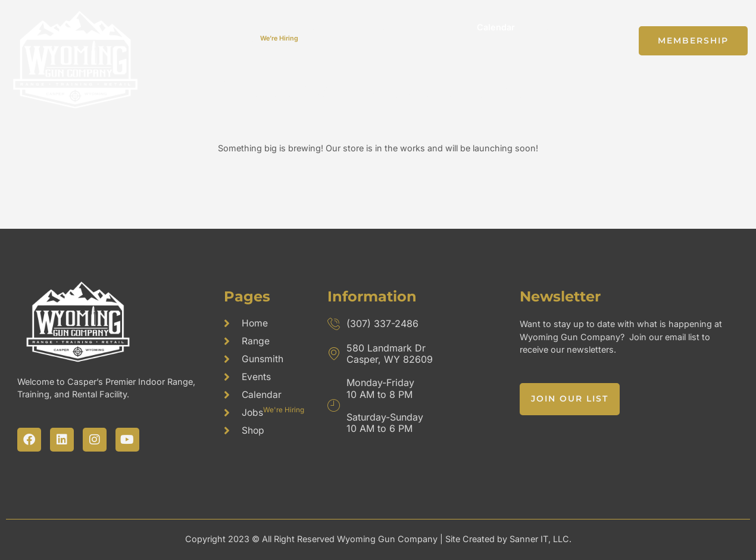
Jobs (269, 41)
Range (307, 27)
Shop (555, 27)
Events (433, 27)
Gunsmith (370, 27)
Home (252, 27)
